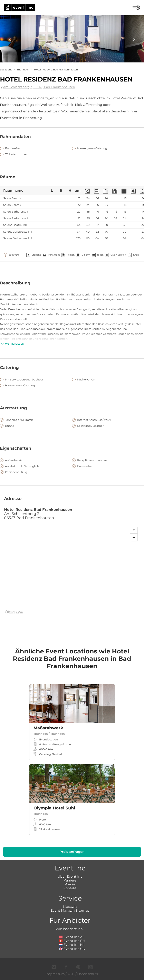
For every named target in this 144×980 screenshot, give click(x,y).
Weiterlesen (12, 344)
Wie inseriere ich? (70, 929)
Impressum (55, 974)
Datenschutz (88, 974)
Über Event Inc (70, 876)
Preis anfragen (72, 852)
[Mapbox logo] (14, 612)
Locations (6, 70)
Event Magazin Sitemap (70, 910)
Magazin (70, 907)
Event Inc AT (71, 937)
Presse (70, 884)
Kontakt (70, 888)
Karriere (70, 880)
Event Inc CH (72, 941)
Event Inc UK (72, 949)
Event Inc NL (72, 945)
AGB (71, 974)
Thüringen (23, 70)
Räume (8, 177)
